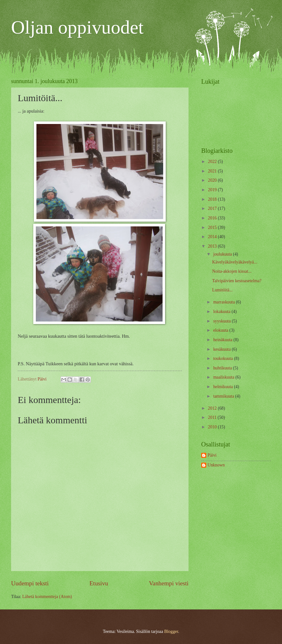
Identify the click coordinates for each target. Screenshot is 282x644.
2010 (213, 427)
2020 (213, 180)
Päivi (212, 455)
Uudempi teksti (30, 583)
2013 (213, 246)
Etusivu (99, 583)
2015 (213, 228)
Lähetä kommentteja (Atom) (47, 597)
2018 (213, 199)
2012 (213, 408)
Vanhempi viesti (169, 583)
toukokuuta (224, 358)
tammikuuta (224, 396)
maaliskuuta (224, 377)
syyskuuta (223, 321)
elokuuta (221, 330)
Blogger (171, 631)
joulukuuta (223, 254)
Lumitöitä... (222, 290)
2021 (213, 171)
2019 (213, 190)
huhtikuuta (223, 368)
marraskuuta (225, 302)
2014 (213, 237)
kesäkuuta (223, 349)
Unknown (216, 465)
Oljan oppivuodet (77, 27)
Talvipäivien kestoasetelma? (237, 281)
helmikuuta (224, 387)
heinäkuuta (223, 340)
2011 (213, 417)
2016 (213, 218)
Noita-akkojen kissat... (232, 271)
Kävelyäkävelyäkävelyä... (234, 262)
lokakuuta (222, 312)
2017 (213, 208)
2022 (213, 162)
